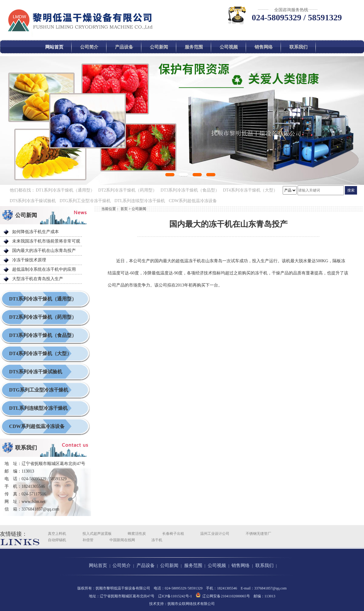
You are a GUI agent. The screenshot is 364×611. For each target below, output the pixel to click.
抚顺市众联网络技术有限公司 (191, 604)
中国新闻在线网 (122, 540)
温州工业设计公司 (215, 534)
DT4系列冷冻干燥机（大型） (250, 190)
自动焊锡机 (57, 540)
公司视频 (229, 47)
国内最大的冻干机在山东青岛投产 (44, 251)
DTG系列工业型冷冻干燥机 (85, 201)
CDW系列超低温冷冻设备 (193, 201)
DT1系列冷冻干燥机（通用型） (65, 190)
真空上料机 (57, 534)
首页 (124, 209)
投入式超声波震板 (97, 534)
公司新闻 (159, 47)
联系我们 (298, 47)
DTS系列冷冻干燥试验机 (33, 201)
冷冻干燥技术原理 (29, 260)
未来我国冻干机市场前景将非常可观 (46, 241)
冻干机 (157, 540)
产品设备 (124, 47)
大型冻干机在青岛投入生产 (38, 279)
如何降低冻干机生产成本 (35, 232)
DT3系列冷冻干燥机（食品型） (190, 190)
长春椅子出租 (173, 534)
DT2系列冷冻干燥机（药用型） (128, 190)
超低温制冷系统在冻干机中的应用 (44, 269)
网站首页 (54, 47)
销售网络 (264, 47)
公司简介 (89, 47)
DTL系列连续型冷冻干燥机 (140, 201)
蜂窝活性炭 (137, 534)
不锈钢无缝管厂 (258, 534)
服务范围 (194, 47)
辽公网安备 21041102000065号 (223, 595)
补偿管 (88, 540)
